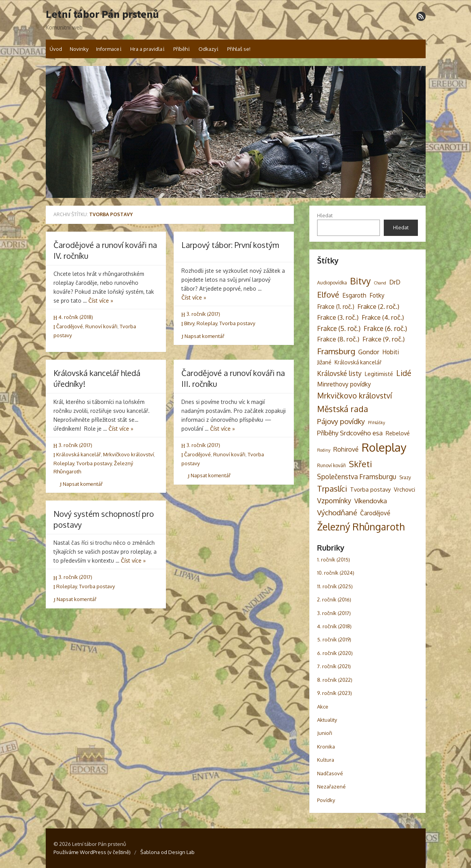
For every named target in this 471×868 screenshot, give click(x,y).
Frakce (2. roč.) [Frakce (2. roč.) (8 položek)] (378, 306)
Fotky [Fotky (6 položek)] (377, 295)
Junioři (325, 733)
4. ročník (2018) (76, 317)
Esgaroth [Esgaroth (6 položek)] (354, 295)
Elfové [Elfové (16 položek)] (328, 295)
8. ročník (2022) (335, 680)
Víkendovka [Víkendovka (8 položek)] (371, 501)
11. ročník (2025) (335, 586)
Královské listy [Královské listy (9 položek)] (339, 373)
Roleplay (207, 323)
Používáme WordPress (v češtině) (92, 852)
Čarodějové (70, 326)
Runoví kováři (101, 326)
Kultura (326, 760)
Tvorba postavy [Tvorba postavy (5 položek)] (370, 489)
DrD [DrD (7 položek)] (395, 282)
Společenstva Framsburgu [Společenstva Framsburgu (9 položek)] (357, 476)
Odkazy (207, 49)
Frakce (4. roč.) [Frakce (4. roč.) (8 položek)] (383, 317)
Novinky (79, 49)
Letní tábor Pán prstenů (102, 14)
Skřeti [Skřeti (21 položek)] (361, 464)
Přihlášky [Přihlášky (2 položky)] (376, 423)
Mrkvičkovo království (129, 454)
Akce (323, 707)
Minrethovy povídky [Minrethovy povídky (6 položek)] (344, 384)
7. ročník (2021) (334, 666)
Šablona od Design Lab (167, 852)
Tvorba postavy (237, 323)
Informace (108, 49)
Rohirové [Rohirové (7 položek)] (346, 449)
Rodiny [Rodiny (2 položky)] (324, 450)
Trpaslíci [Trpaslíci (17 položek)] (332, 489)
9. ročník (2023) (335, 693)
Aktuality (327, 720)
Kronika (326, 747)
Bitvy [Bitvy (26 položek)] (360, 281)
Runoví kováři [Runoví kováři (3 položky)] (331, 465)
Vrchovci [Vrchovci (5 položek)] (405, 489)
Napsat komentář (203, 336)
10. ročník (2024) (336, 573)
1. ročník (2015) (334, 560)
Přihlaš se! (239, 49)
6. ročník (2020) (335, 653)
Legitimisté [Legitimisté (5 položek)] (379, 374)
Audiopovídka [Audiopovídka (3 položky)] (332, 282)
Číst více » (101, 301)
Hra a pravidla (146, 49)
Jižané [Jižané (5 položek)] (324, 362)
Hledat (325, 215)
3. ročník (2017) (203, 314)
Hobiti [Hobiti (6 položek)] (391, 352)
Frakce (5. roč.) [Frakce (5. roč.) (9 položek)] (339, 328)
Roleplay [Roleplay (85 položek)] (384, 447)
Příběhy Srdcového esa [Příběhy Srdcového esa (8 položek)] (350, 433)
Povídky (326, 800)
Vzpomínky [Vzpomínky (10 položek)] (334, 501)
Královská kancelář (78, 454)
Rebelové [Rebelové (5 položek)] (398, 433)
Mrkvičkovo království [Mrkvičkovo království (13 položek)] (355, 396)
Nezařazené (331, 787)
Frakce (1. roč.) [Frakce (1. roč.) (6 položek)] (336, 307)
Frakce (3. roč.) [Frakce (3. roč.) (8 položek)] (338, 317)
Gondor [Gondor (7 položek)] (369, 352)
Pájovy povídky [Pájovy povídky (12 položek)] (341, 421)
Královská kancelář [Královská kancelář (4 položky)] (358, 362)
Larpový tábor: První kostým (230, 245)
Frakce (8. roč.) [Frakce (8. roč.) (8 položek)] (338, 339)
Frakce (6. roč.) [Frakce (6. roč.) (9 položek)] (385, 328)
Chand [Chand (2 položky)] (380, 283)
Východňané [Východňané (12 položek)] (337, 512)
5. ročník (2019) (334, 639)
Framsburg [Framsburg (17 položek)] (336, 351)
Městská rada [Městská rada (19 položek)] (343, 409)
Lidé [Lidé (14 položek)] (404, 373)
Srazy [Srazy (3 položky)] (405, 477)
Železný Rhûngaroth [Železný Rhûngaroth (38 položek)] (361, 527)
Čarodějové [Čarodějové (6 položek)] (375, 513)
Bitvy (189, 323)
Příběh (180, 49)
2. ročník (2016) (334, 599)
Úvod (56, 49)
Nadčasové (330, 773)
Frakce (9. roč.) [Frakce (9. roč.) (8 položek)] (384, 339)
